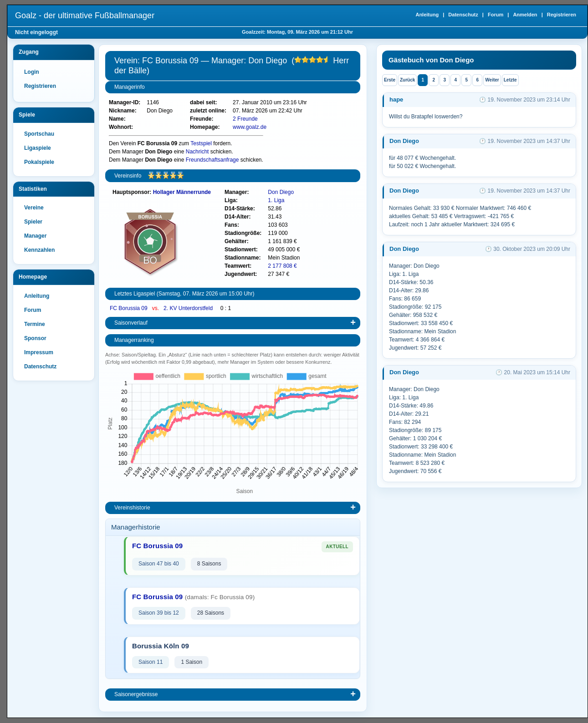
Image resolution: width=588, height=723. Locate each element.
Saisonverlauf (131, 323)
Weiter (492, 80)
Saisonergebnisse (136, 694)
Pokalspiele (39, 162)
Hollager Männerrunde (182, 192)
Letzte (510, 80)
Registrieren (562, 15)
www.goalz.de (250, 127)
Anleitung (427, 15)
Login (32, 72)
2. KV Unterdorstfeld (189, 308)
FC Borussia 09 (129, 308)
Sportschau (39, 134)
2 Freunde (245, 119)
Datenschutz (463, 15)
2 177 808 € (282, 266)
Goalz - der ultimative (85, 15)
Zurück (407, 80)
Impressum (39, 352)
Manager (35, 236)
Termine (35, 324)
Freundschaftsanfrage (212, 160)
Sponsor (35, 338)
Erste (390, 80)
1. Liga (276, 200)
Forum (496, 15)
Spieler (33, 222)
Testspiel (201, 143)
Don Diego (281, 192)
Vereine (34, 208)
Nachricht (197, 152)
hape (396, 99)
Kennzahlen (39, 250)
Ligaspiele (38, 148)
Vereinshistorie (132, 508)
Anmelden (525, 15)
